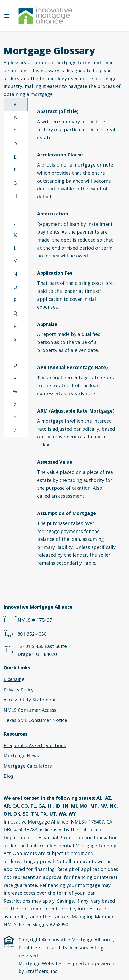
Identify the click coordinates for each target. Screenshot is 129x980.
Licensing (14, 679)
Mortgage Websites (41, 963)
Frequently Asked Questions (35, 745)
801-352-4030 (32, 634)
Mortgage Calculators (28, 766)
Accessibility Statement (30, 700)
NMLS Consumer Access (30, 710)
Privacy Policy (19, 690)
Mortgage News (21, 755)
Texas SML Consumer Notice (35, 720)
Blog (9, 776)
